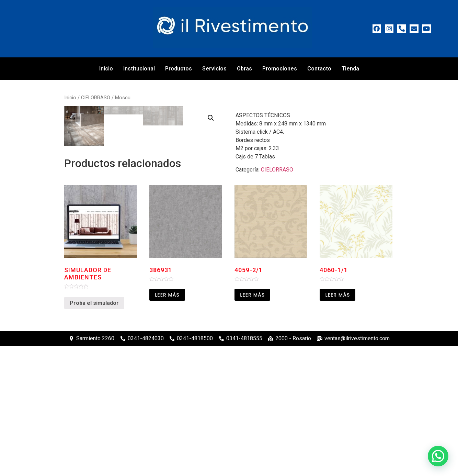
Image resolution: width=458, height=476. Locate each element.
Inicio (106, 69)
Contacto (319, 69)
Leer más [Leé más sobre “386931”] (167, 425)
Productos (179, 69)
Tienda (350, 69)
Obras (244, 69)
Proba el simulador (94, 433)
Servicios (214, 69)
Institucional (139, 69)
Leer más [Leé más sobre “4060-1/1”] (337, 425)
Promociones (280, 69)
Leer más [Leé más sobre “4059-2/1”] (252, 425)
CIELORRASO (96, 98)
